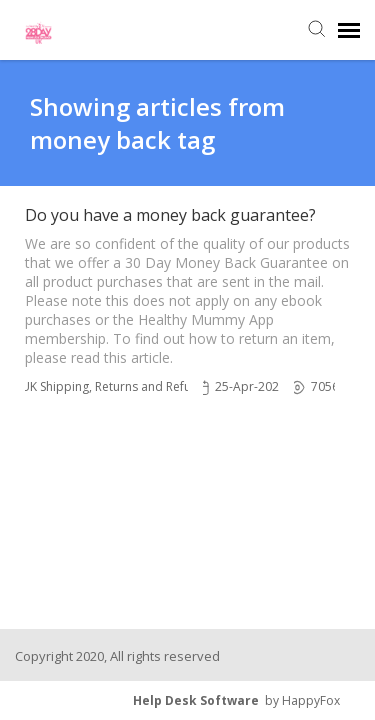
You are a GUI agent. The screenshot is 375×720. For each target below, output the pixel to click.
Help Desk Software (196, 700)
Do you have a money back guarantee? (170, 215)
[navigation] (349, 30)
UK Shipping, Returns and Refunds (116, 386)
